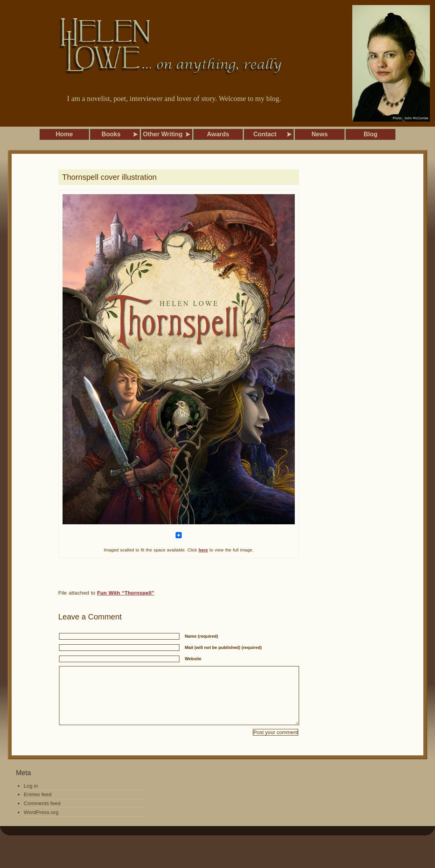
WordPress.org (41, 824)
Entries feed (38, 806)
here (203, 550)
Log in (31, 798)
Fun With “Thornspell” (126, 593)
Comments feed (42, 815)
